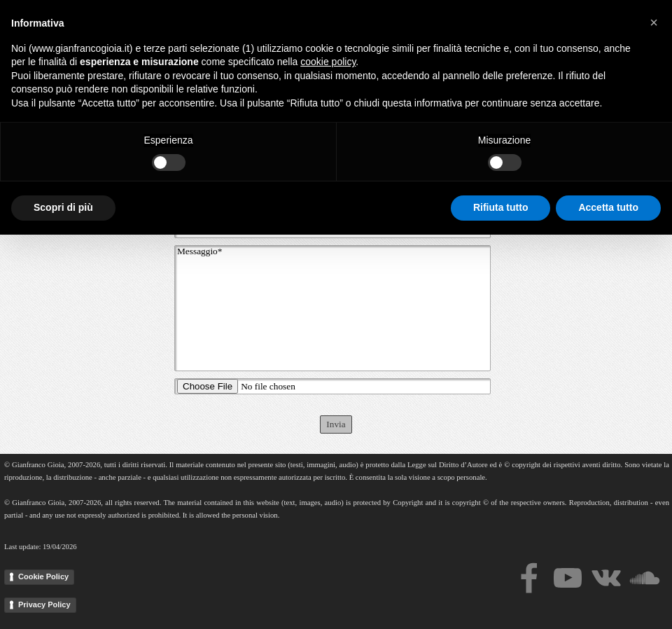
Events (562, 24)
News (631, 24)
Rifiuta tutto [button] (501, 602)
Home (275, 24)
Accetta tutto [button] (608, 602)
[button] (654, 417)
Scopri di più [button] (63, 602)
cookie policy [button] (328, 456)
